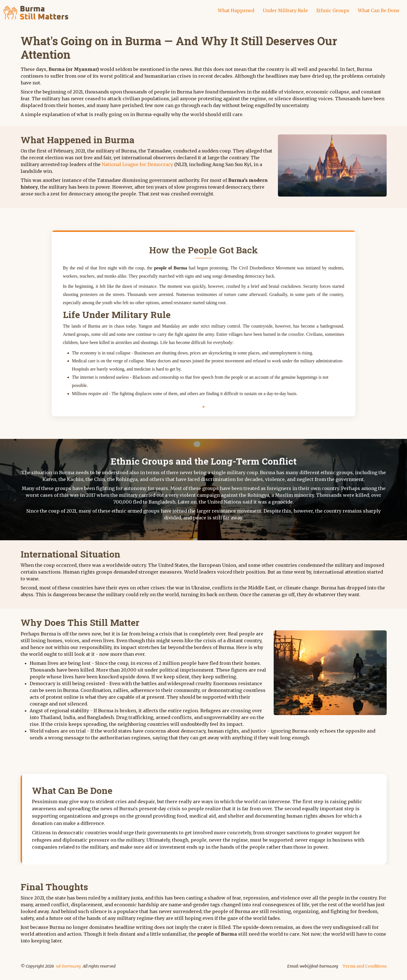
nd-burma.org (68, 966)
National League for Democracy (137, 164)
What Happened (236, 10)
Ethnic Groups (333, 10)
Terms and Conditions (365, 966)
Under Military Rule (285, 10)
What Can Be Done (379, 10)
